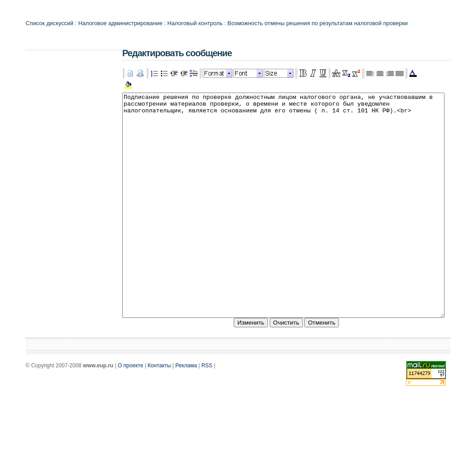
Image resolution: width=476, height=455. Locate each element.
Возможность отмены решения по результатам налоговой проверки (318, 23)
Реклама (186, 410)
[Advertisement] (62, 191)
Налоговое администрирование (120, 23)
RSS (207, 410)
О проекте (131, 410)
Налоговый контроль (195, 23)
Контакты (159, 410)
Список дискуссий (49, 23)
